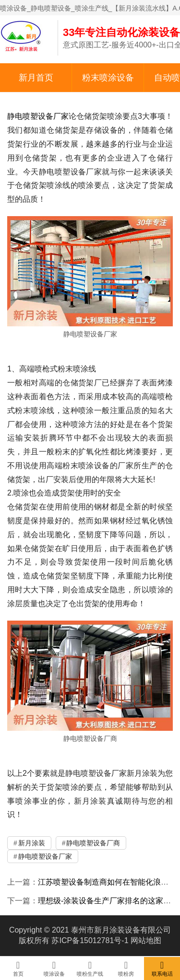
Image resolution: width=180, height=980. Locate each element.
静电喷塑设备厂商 (93, 843)
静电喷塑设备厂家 (38, 116)
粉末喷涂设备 (108, 78)
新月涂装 (32, 843)
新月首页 (36, 78)
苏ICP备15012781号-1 (90, 940)
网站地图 (146, 940)
